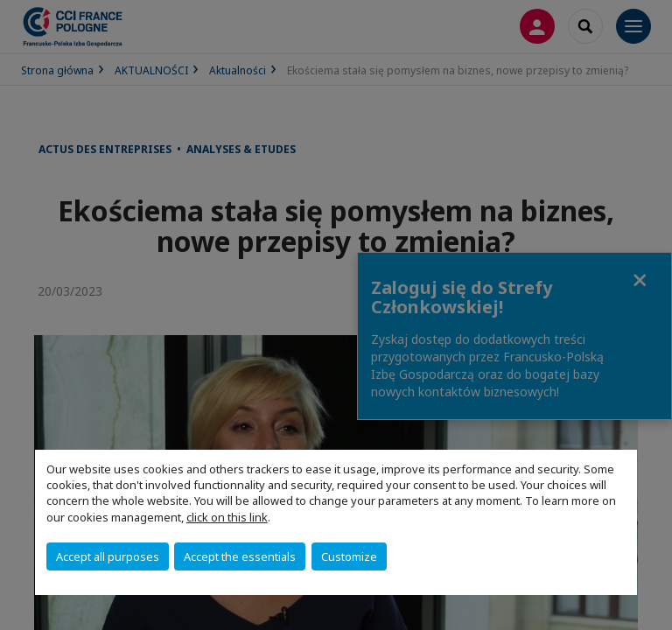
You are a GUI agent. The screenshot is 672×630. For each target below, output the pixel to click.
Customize (349, 556)
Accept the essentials (240, 556)
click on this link (227, 517)
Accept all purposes (108, 556)
